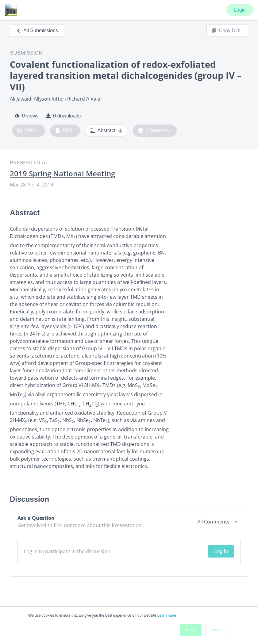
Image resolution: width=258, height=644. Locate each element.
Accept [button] (191, 630)
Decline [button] (217, 630)
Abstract (107, 131)
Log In (221, 551)
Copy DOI (226, 31)
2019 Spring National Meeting (62, 174)
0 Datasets (154, 131)
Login (240, 10)
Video (27, 131)
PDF (64, 131)
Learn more (167, 615)
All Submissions (37, 31)
